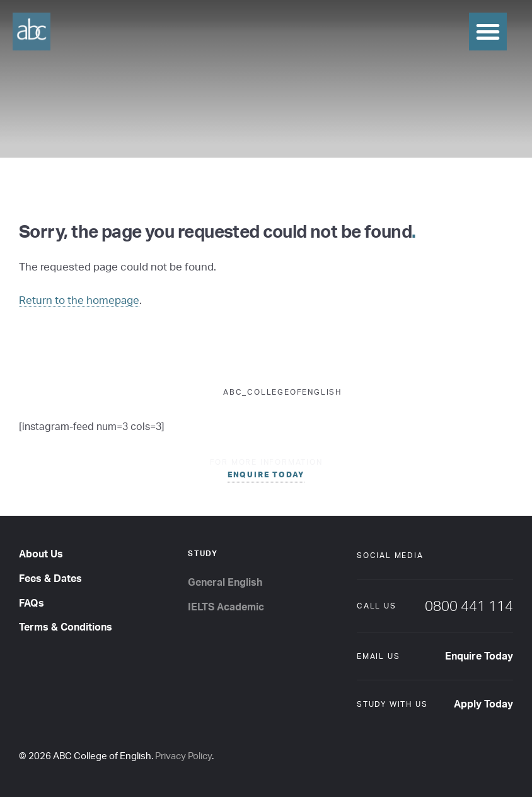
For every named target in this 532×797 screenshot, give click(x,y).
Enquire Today (479, 656)
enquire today (266, 474)
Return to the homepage (79, 300)
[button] (488, 32)
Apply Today (483, 704)
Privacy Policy (183, 756)
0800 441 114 (469, 606)
